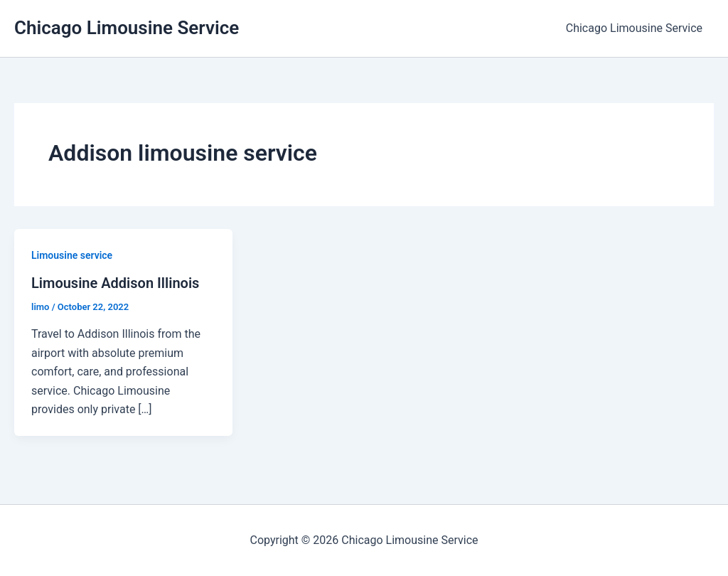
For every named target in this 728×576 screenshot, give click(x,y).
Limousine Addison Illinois (115, 283)
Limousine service (72, 255)
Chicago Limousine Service (127, 28)
